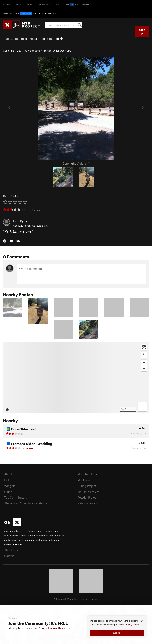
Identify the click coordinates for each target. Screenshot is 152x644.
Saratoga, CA (40, 226)
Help (7, 480)
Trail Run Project (88, 492)
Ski (58, 4)
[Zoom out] (144, 368)
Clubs (8, 492)
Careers (9, 556)
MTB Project (85, 480)
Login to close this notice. (56, 628)
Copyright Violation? (76, 163)
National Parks (87, 503)
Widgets (10, 486)
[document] (117, 627)
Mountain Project (89, 474)
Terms (84, 599)
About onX (11, 550)
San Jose (35, 51)
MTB (19, 4)
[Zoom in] (144, 363)
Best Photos (29, 39)
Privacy (95, 599)
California (8, 51)
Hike (30, 4)
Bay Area (22, 51)
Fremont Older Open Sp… (57, 51)
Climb (7, 4)
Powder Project (87, 497)
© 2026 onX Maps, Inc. (66, 599)
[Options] (142, 407)
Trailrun (45, 4)
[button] (5, 241)
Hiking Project (87, 486)
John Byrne (20, 221)
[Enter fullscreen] (144, 347)
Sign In (142, 32)
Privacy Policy (132, 625)
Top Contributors (15, 497)
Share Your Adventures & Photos (26, 503)
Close (117, 633)
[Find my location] (144, 355)
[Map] (76, 378)
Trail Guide (10, 39)
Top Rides (47, 39)
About (8, 474)
